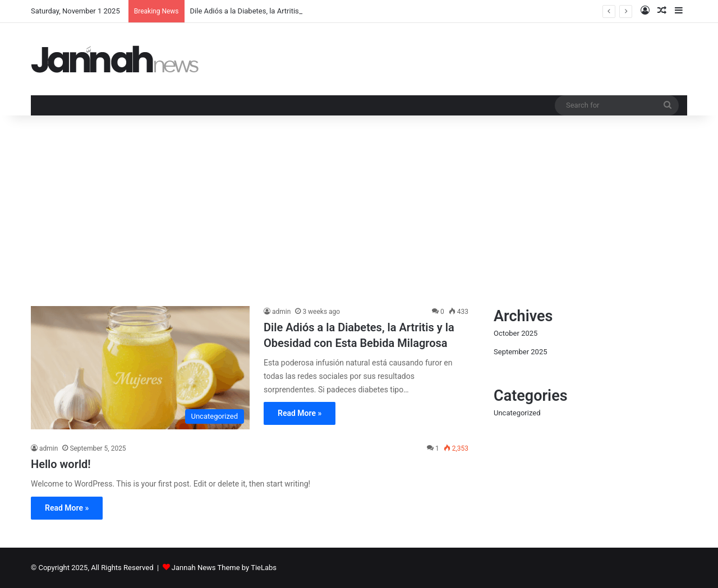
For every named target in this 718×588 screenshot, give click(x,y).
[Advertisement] (359, 211)
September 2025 (521, 352)
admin (281, 312)
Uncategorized (517, 413)
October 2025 (516, 333)
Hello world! (61, 464)
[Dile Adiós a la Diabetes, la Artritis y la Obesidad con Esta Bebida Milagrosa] (140, 368)
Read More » (300, 413)
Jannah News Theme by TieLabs (224, 568)
